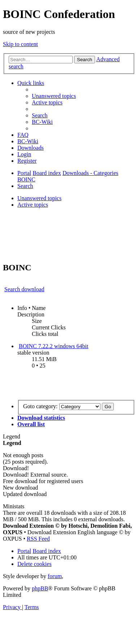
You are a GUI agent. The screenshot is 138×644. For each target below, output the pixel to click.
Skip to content (20, 44)
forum (55, 576)
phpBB (40, 588)
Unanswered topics (39, 198)
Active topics (33, 205)
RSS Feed (38, 539)
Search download (24, 289)
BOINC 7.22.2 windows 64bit (53, 346)
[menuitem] (54, 96)
